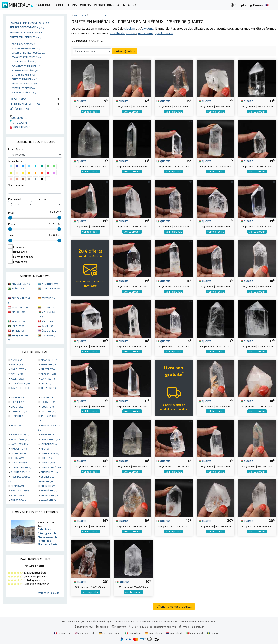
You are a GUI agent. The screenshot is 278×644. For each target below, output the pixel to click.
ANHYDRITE (49, 369)
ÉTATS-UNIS (50, 331)
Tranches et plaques (26, 57)
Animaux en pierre (23, 88)
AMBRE (17, 364)
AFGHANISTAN (21, 284)
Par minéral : (15, 199)
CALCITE (48, 383)
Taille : (12, 235)
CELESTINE (49, 388)
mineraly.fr (63, 633)
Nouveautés (19, 118)
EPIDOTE (17, 407)
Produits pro (20, 127)
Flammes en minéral (25, 70)
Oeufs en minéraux (24, 79)
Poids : (12, 224)
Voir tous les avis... (50, 593)
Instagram (119, 627)
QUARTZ (48, 462)
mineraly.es (154, 633)
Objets (94, 15)
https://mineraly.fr (193, 627)
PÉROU (47, 321)
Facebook (102, 627)
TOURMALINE (50, 495)
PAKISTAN (18, 326)
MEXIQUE (19, 321)
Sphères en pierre (23, 75)
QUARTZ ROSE (20, 472)
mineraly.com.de (110, 633)
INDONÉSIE (20, 307)
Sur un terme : (16, 185)
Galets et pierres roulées (29, 53)
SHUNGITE (48, 486)
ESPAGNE (49, 298)
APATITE (17, 374)
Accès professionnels (166, 621)
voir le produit (90, 112)
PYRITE (47, 458)
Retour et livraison (141, 621)
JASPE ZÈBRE (20, 439)
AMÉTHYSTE (20, 369)
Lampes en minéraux (25, 61)
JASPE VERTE (50, 434)
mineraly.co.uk (85, 633)
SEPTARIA (18, 486)
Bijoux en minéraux (25, 104)
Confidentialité (97, 621)
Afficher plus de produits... (174, 606)
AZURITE (17, 379)
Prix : (11, 213)
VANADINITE (49, 500)
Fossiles (18, 99)
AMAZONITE (49, 360)
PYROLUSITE (19, 462)
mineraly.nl (174, 633)
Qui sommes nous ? (118, 621)
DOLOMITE (48, 402)
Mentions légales (77, 621)
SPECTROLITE (20, 490)
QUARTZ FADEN (21, 467)
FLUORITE (48, 407)
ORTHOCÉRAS (50, 453)
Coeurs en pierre (23, 44)
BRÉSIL (18, 288)
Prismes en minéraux (26, 48)
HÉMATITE (18, 416)
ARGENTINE (50, 284)
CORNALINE (19, 397)
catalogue (80, 15)
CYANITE (47, 397)
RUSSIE (48, 326)
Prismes (106, 15)
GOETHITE (48, 411)
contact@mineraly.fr (165, 627)
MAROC (18, 312)
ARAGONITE (49, 374)
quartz (80, 101)
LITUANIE (48, 307)
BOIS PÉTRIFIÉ (20, 383)
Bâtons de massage (25, 84)
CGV (63, 621)
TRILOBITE (18, 500)
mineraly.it (133, 633)
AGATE (17, 360)
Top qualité (18, 122)
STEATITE (17, 495)
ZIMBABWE (49, 335)
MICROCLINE (20, 453)
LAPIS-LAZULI (20, 444)
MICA (45, 449)
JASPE (16, 425)
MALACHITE (19, 449)
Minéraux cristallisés (27, 32)
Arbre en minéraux (24, 92)
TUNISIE (18, 331)
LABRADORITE (51, 439)
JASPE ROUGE (20, 434)
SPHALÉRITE (49, 490)
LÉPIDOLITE (49, 444)
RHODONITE (49, 472)
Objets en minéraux (25, 37)
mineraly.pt (195, 633)
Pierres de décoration (27, 27)
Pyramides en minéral (26, 66)
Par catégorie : (16, 149)
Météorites (19, 109)
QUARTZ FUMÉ (51, 467)
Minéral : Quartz (125, 51)
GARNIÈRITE (19, 411)
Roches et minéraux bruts (30, 23)
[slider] (10, 218)
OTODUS (17, 458)
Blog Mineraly (84, 627)
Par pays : (43, 199)
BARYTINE (48, 379)
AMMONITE (49, 364)
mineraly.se (216, 633)
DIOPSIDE (18, 402)
